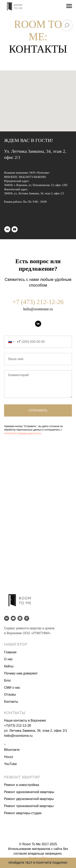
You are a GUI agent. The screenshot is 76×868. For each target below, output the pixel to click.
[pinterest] (27, 618)
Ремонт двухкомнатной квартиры (29, 799)
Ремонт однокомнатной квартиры (29, 792)
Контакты (11, 702)
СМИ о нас (12, 688)
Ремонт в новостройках (22, 785)
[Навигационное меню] (69, 6)
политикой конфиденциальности (22, 433)
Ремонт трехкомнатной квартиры (29, 806)
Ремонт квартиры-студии (23, 813)
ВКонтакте (12, 750)
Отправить (38, 410)
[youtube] (15, 229)
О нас (8, 659)
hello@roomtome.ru (38, 309)
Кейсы (9, 666)
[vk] (7, 229)
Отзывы (10, 694)
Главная (10, 652)
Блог (8, 680)
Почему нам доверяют (21, 673)
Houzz (9, 757)
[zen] (20, 618)
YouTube (10, 764)
